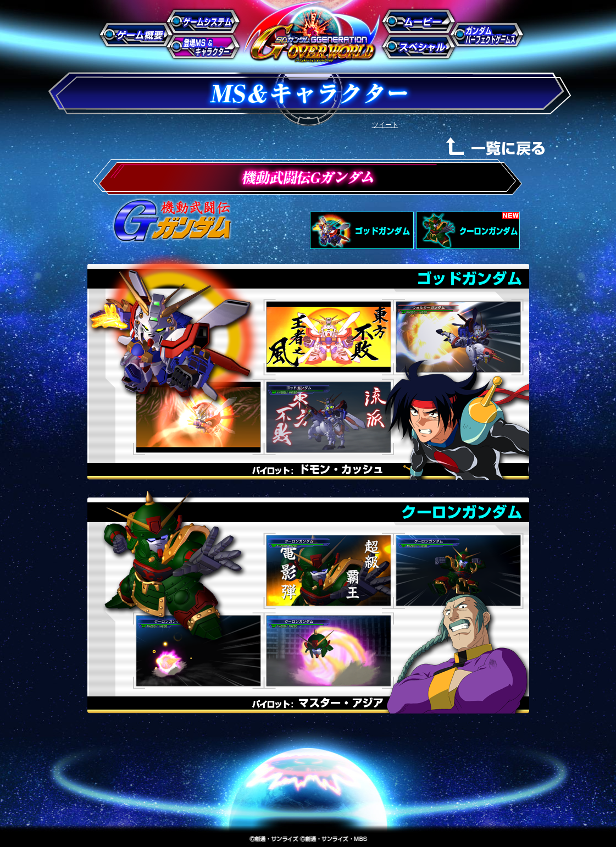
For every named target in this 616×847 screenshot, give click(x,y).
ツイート (385, 125)
